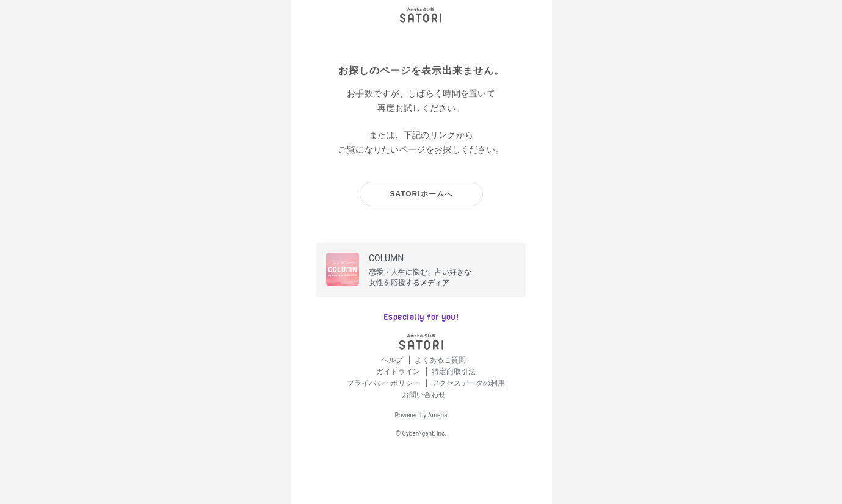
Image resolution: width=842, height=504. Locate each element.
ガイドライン (399, 372)
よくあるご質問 (440, 360)
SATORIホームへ (421, 194)
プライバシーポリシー (384, 383)
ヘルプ (393, 360)
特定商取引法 (454, 372)
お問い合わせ (424, 395)
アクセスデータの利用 (468, 383)
